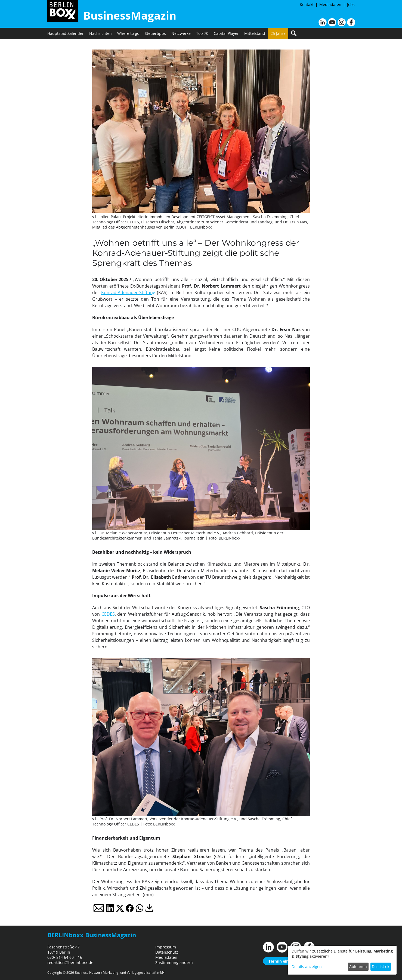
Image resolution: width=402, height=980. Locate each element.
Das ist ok (381, 967)
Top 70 (202, 33)
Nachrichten (100, 33)
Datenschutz (167, 952)
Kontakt (307, 4)
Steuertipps (155, 33)
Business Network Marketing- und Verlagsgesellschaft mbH (120, 973)
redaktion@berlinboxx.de (70, 962)
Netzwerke (181, 33)
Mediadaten (330, 4)
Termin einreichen (285, 961)
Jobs (351, 4)
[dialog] (342, 960)
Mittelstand (255, 33)
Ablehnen (358, 967)
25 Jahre (278, 33)
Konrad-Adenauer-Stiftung (128, 292)
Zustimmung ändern (174, 962)
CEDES (108, 614)
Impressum (166, 947)
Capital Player (226, 33)
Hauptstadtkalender (66, 33)
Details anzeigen (307, 967)
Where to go (128, 33)
